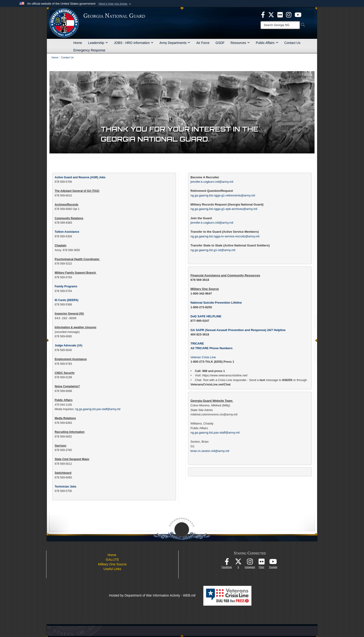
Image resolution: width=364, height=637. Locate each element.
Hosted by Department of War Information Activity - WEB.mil (152, 595)
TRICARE (197, 343)
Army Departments (175, 43)
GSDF (220, 43)
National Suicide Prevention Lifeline (216, 303)
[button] (115, 4)
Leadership (98, 43)
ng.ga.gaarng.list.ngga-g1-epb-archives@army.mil (224, 209)
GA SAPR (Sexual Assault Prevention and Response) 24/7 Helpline (238, 330)
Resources (240, 43)
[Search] (280, 25)
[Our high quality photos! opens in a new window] (262, 563)
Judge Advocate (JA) (69, 345)
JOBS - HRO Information (134, 43)
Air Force (203, 43)
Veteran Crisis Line (203, 357)
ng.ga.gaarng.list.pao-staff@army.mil (215, 433)
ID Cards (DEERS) (67, 300)
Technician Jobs (66, 487)
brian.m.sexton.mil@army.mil (210, 451)
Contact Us (292, 43)
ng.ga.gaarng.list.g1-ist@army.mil (213, 250)
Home (78, 43)
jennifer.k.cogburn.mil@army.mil (212, 182)
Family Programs (66, 286)
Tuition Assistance (67, 232)
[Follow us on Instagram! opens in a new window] (250, 563)
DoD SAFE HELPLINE (206, 316)
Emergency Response (89, 50)
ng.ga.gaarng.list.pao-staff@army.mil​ (98, 409)
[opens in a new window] (280, 14)
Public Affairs (267, 43)
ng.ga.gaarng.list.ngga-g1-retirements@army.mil (223, 195)
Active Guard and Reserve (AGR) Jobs (80, 177)
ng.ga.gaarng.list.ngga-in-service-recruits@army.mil (225, 236)
